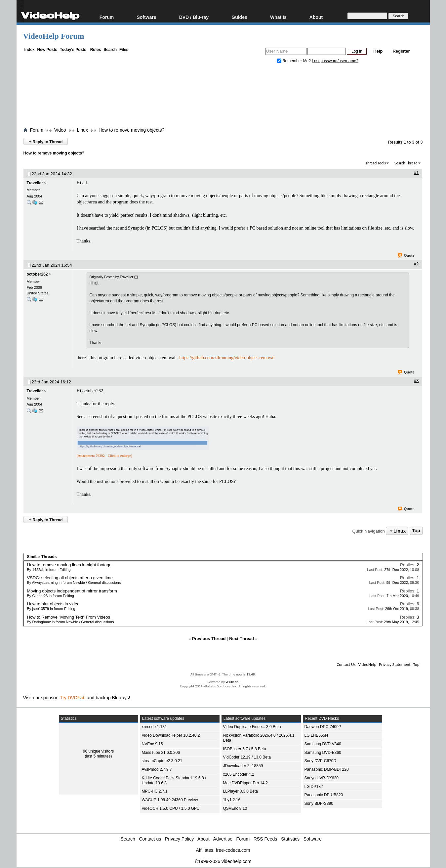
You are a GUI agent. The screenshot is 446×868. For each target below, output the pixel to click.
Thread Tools (376, 163)
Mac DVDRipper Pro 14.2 (245, 783)
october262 (37, 274)
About (316, 17)
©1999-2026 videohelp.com (223, 861)
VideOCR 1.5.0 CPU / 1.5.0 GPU (171, 808)
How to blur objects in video (53, 604)
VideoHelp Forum (54, 36)
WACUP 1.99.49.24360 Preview (170, 800)
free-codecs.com (233, 850)
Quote (406, 256)
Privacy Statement (395, 664)
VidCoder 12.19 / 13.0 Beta (247, 757)
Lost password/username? (335, 61)
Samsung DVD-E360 (323, 753)
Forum (107, 17)
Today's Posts (73, 50)
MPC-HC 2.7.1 (155, 791)
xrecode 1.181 (154, 727)
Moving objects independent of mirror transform (72, 591)
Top (416, 531)
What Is (278, 17)
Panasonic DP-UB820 (324, 795)
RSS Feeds (265, 839)
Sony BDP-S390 (319, 803)
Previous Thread (209, 639)
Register (401, 51)
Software (146, 17)
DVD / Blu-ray (194, 17)
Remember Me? (295, 61)
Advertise (223, 839)
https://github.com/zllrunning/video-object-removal (227, 358)
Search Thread (406, 163)
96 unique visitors (98, 751)
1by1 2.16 (232, 800)
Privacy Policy (179, 839)
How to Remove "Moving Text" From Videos (69, 617)
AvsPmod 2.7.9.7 (157, 769)
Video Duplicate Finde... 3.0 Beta (252, 727)
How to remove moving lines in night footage (69, 565)
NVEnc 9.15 (152, 744)
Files (124, 50)
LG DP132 (314, 787)
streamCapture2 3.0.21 (162, 761)
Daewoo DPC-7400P (323, 727)
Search (110, 50)
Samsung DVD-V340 (323, 744)
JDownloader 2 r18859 (243, 766)
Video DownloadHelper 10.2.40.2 (171, 735)
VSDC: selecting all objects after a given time (70, 578)
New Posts (47, 50)
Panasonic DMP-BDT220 (327, 769)
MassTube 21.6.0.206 (161, 753)
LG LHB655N (316, 735)
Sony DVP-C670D (321, 761)
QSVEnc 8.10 (235, 808)
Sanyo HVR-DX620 (322, 778)
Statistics (290, 839)
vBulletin (232, 682)
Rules (96, 50)
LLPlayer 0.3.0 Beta (241, 791)
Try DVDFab (73, 698)
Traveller (35, 183)
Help (378, 51)
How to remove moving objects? (131, 130)
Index (29, 50)
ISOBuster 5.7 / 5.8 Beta (245, 749)
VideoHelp (367, 664)
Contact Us (346, 664)
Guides (239, 17)
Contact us (150, 839)
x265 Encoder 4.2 (239, 774)
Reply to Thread (46, 141)
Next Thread (242, 639)
